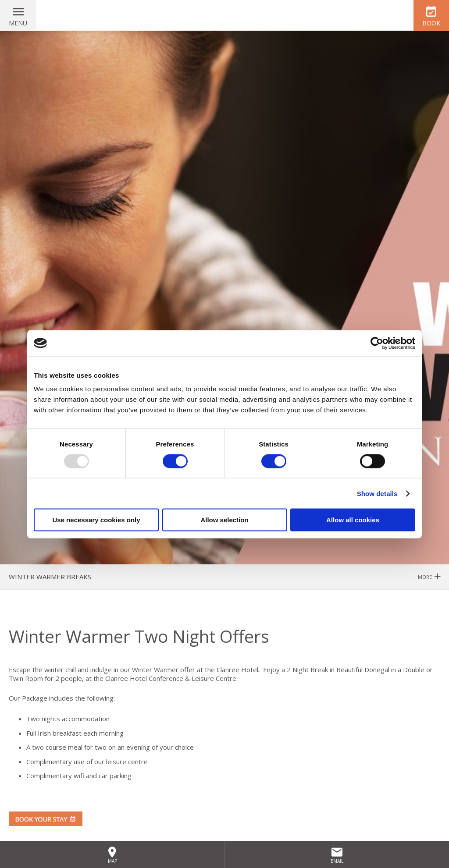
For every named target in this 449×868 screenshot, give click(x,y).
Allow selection (224, 520)
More (429, 577)
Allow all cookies (353, 520)
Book (431, 23)
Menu (18, 23)
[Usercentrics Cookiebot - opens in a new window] (377, 343)
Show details (377, 493)
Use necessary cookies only (96, 520)
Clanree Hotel (224, 15)
